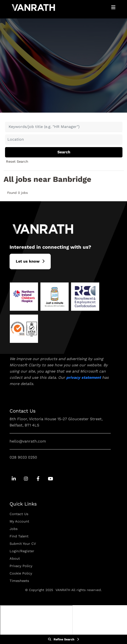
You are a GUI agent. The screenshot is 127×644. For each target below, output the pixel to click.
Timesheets (19, 581)
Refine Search (64, 639)
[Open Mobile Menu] (113, 7)
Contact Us (19, 514)
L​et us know (28, 261)
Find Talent (19, 536)
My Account (19, 521)
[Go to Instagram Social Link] (26, 479)
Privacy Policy (21, 566)
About (15, 558)
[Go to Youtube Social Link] (50, 479)
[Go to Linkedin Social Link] (14, 479)
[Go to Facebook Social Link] (38, 479)
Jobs (14, 529)
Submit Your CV (23, 544)
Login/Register (22, 551)
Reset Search (17, 161)
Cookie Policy (21, 573)
